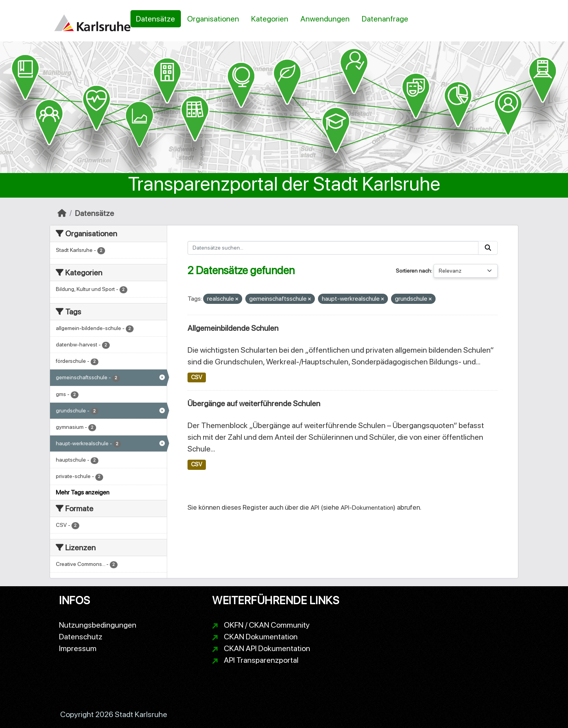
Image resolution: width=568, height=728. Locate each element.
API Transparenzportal (261, 660)
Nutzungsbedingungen (98, 625)
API (315, 508)
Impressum (78, 648)
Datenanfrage (385, 19)
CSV (196, 377)
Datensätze (155, 19)
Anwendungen (325, 19)
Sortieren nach (413, 271)
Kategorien (270, 19)
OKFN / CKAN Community (267, 625)
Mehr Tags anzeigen (83, 492)
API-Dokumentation (367, 508)
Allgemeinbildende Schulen (233, 328)
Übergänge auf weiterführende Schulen (254, 403)
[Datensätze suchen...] (333, 248)
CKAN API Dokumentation (267, 648)
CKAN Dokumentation (261, 637)
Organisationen (213, 19)
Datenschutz (81, 637)
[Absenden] (488, 248)
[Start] (62, 213)
